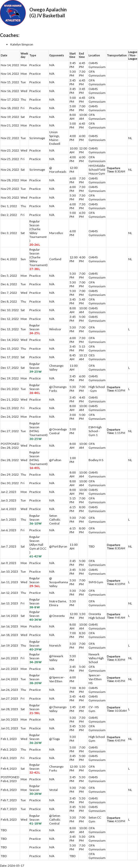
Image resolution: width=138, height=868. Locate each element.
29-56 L (35, 586)
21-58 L (35, 713)
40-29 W (36, 649)
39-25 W (36, 372)
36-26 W (36, 743)
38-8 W (35, 607)
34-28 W (36, 662)
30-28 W (36, 794)
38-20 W (36, 683)
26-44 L (35, 393)
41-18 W (36, 823)
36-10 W (36, 523)
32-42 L (35, 772)
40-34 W (36, 620)
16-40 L (35, 468)
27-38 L (35, 269)
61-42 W (36, 556)
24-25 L (35, 333)
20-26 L (35, 245)
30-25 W (36, 439)
